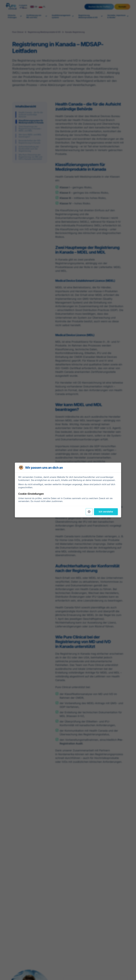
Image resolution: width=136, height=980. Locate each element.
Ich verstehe (106, 512)
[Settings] (89, 512)
